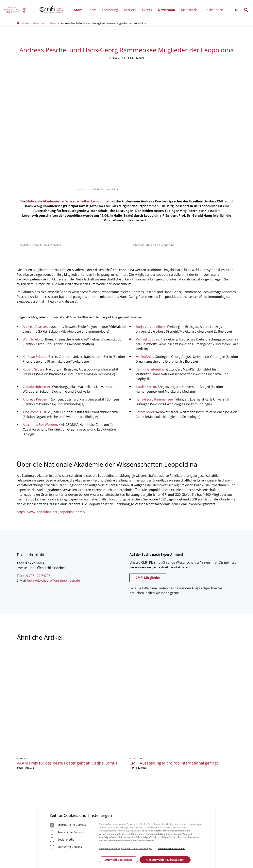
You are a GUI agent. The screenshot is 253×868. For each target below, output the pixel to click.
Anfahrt (84, 756)
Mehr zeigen (127, 670)
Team (94, 10)
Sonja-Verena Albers (151, 220)
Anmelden (199, 740)
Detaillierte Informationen (172, 848)
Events (149, 10)
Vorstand (135, 730)
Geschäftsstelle (138, 719)
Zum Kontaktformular (94, 744)
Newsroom (168, 10)
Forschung (112, 10)
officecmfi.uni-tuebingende (99, 734)
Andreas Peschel (35, 293)
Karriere (132, 10)
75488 (96, 730)
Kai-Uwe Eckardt (35, 250)
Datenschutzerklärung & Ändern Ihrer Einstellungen (126, 848)
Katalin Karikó (146, 280)
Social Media (62, 840)
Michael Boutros (148, 233)
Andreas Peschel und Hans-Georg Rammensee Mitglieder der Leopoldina (103, 23)
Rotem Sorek (145, 305)
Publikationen (213, 10)
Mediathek (189, 10)
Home (25, 23)
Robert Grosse (34, 263)
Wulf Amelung (33, 233)
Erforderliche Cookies (68, 825)
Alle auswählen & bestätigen (165, 860)
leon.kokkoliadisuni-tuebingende (54, 474)
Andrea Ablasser (35, 220)
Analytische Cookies (67, 832)
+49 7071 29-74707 (36, 469)
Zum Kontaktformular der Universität (30, 742)
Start (78, 10)
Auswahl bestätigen (119, 860)
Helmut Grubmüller (150, 263)
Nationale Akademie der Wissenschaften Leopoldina (67, 95)
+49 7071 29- (85, 730)
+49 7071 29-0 (29, 736)
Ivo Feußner (144, 250)
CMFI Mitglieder (148, 471)
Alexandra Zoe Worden (40, 318)
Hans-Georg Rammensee (154, 293)
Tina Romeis (32, 305)
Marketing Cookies (66, 847)
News (53, 23)
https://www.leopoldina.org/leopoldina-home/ (51, 405)
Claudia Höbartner (37, 280)
